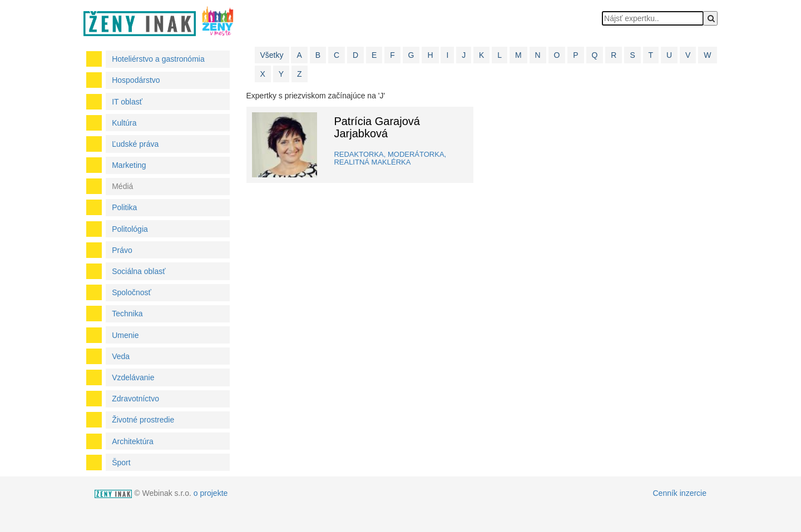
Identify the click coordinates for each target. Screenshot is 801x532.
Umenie (125, 335)
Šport (121, 463)
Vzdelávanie (133, 377)
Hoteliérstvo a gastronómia (158, 59)
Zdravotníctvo (135, 399)
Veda (121, 356)
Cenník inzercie (680, 493)
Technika (127, 314)
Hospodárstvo (136, 80)
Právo (122, 250)
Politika (124, 207)
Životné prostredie (143, 420)
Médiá (122, 186)
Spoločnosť (132, 292)
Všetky (272, 55)
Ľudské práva (135, 144)
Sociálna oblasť (139, 271)
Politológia (130, 229)
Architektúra (133, 441)
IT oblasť (127, 102)
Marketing (129, 165)
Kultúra (124, 123)
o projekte (211, 493)
